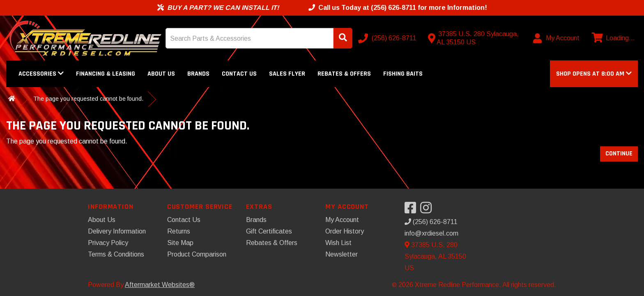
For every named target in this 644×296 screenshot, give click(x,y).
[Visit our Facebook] (412, 210)
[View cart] (612, 38)
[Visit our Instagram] (428, 210)
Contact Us (239, 74)
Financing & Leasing (106, 74)
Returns (179, 231)
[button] (594, 74)
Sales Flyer (287, 74)
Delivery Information (117, 231)
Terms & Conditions (116, 254)
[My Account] (557, 38)
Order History (345, 231)
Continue (619, 154)
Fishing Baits (403, 74)
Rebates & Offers (344, 74)
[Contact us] (475, 38)
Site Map (180, 243)
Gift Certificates (269, 231)
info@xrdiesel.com (431, 233)
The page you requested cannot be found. (88, 99)
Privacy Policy (108, 243)
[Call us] (388, 38)
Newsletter (342, 254)
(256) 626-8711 (431, 222)
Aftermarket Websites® (160, 285)
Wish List (338, 243)
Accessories (41, 74)
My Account (342, 220)
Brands (198, 74)
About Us (161, 74)
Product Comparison (197, 254)
